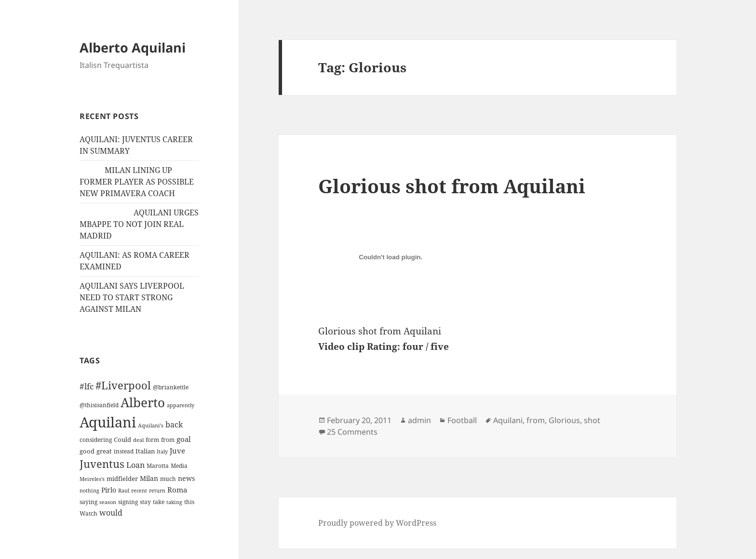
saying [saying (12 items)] (88, 502)
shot (592, 420)
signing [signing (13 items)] (128, 502)
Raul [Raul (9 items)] (124, 491)
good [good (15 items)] (87, 451)
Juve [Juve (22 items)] (177, 451)
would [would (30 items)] (111, 512)
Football (462, 420)
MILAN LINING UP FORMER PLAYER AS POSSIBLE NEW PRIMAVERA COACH (137, 182)
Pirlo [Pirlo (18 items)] (109, 490)
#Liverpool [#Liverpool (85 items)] (123, 385)
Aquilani (508, 420)
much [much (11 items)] (168, 479)
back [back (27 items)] (174, 425)
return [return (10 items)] (157, 490)
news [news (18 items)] (186, 478)
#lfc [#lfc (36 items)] (87, 386)
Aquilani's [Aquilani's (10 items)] (151, 425)
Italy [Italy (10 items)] (162, 451)
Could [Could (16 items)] (122, 439)
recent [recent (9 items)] (139, 491)
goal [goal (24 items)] (184, 439)
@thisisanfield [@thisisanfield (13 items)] (99, 405)
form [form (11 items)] (152, 440)
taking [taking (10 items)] (174, 502)
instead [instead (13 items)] (124, 451)
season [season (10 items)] (108, 502)
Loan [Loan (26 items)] (135, 465)
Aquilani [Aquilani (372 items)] (108, 422)
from (536, 420)
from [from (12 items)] (168, 440)
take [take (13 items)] (159, 502)
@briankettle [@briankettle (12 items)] (171, 387)
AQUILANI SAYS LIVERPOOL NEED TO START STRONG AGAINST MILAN (132, 297)
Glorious (564, 420)
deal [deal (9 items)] (138, 440)
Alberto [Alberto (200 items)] (143, 402)
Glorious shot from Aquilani (452, 186)
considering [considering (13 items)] (96, 440)
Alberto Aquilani (133, 47)
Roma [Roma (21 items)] (177, 490)
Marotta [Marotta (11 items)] (158, 466)
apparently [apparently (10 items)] (181, 405)
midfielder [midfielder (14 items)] (122, 479)
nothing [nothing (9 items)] (89, 491)
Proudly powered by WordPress (377, 523)
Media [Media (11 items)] (179, 466)
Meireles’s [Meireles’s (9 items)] (92, 479)
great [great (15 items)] (104, 451)
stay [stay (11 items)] (145, 502)
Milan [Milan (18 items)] (149, 478)
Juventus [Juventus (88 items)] (102, 464)
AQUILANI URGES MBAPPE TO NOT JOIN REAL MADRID (139, 224)
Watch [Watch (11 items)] (88, 513)
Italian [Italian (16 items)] (145, 451)
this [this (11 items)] (189, 502)
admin (419, 420)
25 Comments (352, 432)
